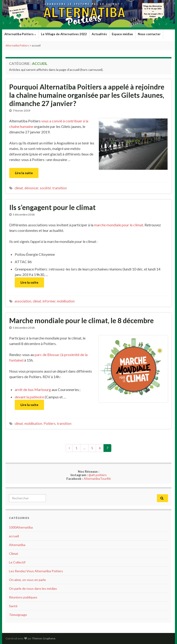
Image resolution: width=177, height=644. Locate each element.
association (23, 301)
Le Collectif (17, 562)
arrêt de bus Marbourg (33, 390)
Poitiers (50, 424)
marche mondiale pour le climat (119, 225)
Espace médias (122, 34)
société (45, 188)
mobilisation (66, 301)
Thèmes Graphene (44, 638)
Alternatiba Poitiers (20, 34)
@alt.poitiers (98, 475)
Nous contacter (149, 34)
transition (60, 188)
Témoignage (18, 615)
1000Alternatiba (21, 527)
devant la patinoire (29, 397)
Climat (14, 553)
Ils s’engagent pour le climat (52, 207)
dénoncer (31, 188)
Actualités (99, 34)
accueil (14, 536)
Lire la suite (24, 173)
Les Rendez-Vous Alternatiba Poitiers (36, 571)
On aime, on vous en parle (27, 580)
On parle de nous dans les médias (33, 588)
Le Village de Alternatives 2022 (64, 34)
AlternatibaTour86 (97, 479)
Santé (13, 606)
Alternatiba (17, 545)
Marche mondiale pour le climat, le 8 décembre (81, 320)
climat (19, 188)
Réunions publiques (23, 597)
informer (49, 301)
